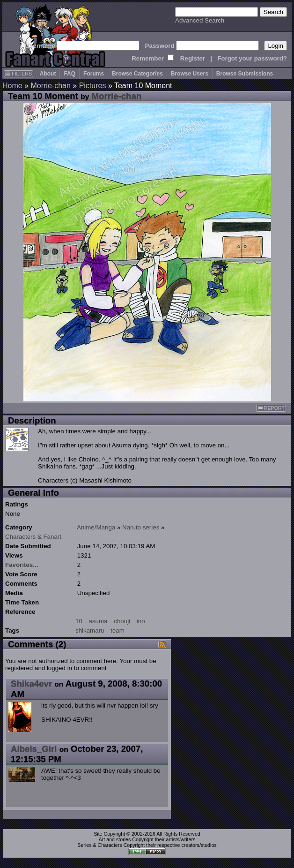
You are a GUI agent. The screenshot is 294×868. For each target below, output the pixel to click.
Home (12, 86)
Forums (94, 74)
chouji (122, 621)
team (118, 630)
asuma (98, 621)
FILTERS (18, 74)
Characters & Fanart (33, 537)
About (48, 74)
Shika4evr (31, 683)
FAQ (70, 74)
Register (193, 58)
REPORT (271, 408)
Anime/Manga (96, 527)
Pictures (93, 86)
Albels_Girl (34, 749)
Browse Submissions (245, 74)
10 (79, 621)
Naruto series (141, 527)
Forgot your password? (252, 58)
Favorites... (22, 565)
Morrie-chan (50, 86)
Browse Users (190, 74)
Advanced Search (200, 20)
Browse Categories (137, 74)
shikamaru (90, 630)
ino (141, 621)
